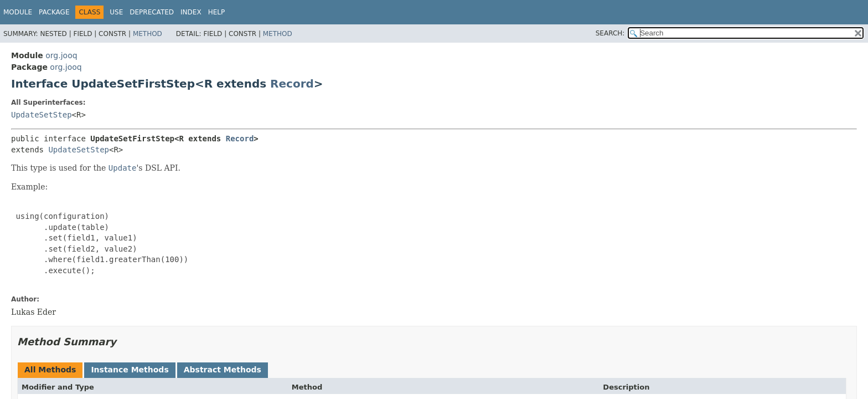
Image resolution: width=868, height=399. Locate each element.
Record (292, 84)
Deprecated (152, 12)
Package (54, 12)
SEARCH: (610, 33)
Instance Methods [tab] (130, 370)
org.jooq (61, 55)
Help (217, 12)
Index (191, 12)
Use (116, 12)
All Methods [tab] (50, 370)
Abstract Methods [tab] (223, 370)
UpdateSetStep (42, 115)
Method (148, 34)
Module (18, 12)
